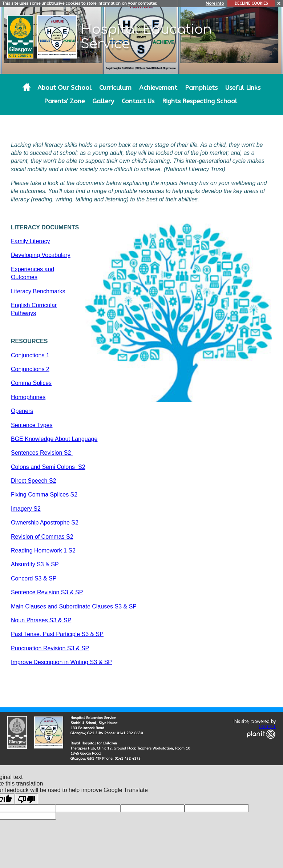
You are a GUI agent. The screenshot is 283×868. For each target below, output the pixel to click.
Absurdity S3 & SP (35, 564)
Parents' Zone (64, 101)
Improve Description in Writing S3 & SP (61, 662)
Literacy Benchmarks (38, 291)
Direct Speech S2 (34, 481)
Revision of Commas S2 (42, 537)
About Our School (64, 88)
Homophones (28, 397)
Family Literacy (31, 241)
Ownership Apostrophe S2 (45, 523)
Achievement (158, 88)
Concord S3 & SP (34, 578)
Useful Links (243, 88)
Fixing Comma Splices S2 (44, 495)
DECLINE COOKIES (251, 3)
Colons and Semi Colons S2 (48, 467)
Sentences (25, 453)
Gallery (103, 101)
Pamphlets (201, 88)
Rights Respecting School (200, 101)
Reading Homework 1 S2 (43, 550)
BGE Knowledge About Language (54, 439)
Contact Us (138, 101)
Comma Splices (31, 383)
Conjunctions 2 (30, 369)
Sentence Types (32, 425)
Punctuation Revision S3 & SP (50, 648)
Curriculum (115, 88)
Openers (22, 411)
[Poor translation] (27, 799)
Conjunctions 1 (30, 355)
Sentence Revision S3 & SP (47, 592)
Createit (267, 727)
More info (215, 3)
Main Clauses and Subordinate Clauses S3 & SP (74, 606)
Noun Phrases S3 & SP (41, 620)
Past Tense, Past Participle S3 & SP (57, 634)
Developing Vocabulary (41, 255)
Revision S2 (56, 453)
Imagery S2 (26, 509)
